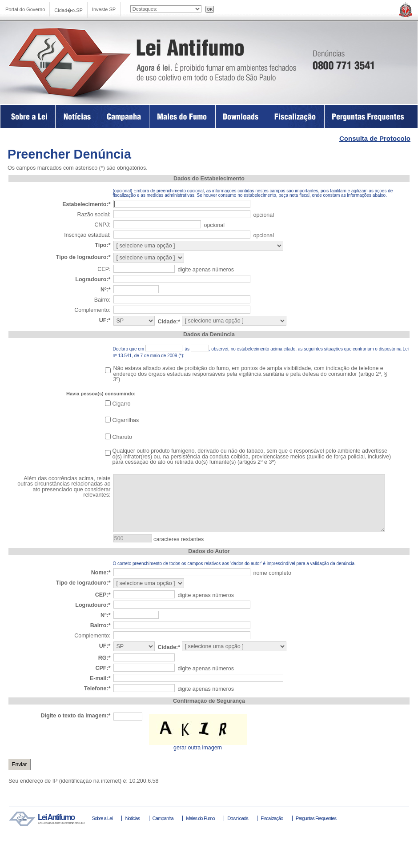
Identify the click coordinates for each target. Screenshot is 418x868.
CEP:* (103, 595)
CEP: (104, 269)
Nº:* (106, 290)
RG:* (104, 658)
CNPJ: (102, 225)
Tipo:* (102, 245)
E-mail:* (100, 678)
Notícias (132, 818)
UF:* (105, 320)
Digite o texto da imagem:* (76, 716)
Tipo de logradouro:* (83, 257)
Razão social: (94, 215)
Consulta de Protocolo (375, 138)
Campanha (124, 117)
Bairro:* (100, 625)
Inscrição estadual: (87, 235)
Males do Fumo (183, 117)
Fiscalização (296, 117)
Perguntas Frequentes (371, 117)
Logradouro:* (93, 279)
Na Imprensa (77, 117)
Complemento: (92, 310)
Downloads (241, 117)
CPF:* (103, 668)
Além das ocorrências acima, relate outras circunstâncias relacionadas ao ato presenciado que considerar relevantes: (64, 487)
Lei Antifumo (84, 61)
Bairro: (102, 300)
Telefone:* (97, 689)
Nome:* (101, 573)
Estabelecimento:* (86, 204)
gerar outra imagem (198, 748)
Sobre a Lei (28, 117)
